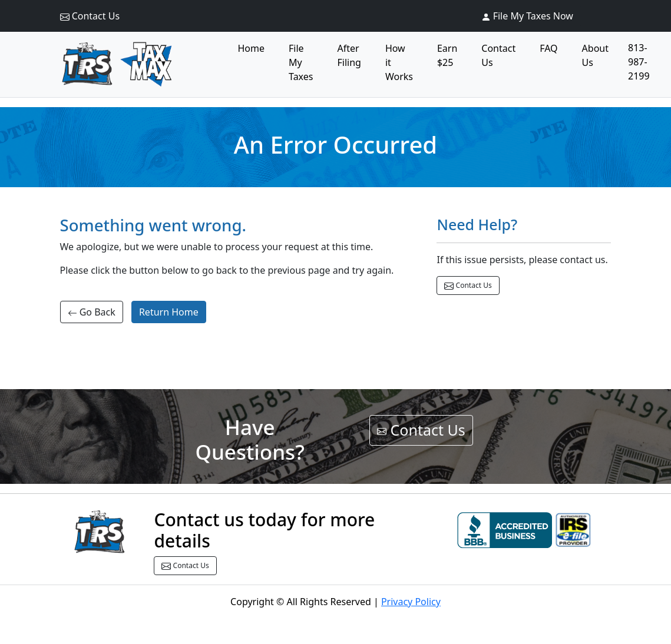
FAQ (548, 48)
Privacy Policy (411, 602)
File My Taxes (301, 62)
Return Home (169, 312)
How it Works (399, 62)
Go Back (92, 312)
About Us (595, 55)
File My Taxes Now (527, 16)
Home (252, 48)
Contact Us (90, 16)
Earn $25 (447, 55)
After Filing (349, 55)
